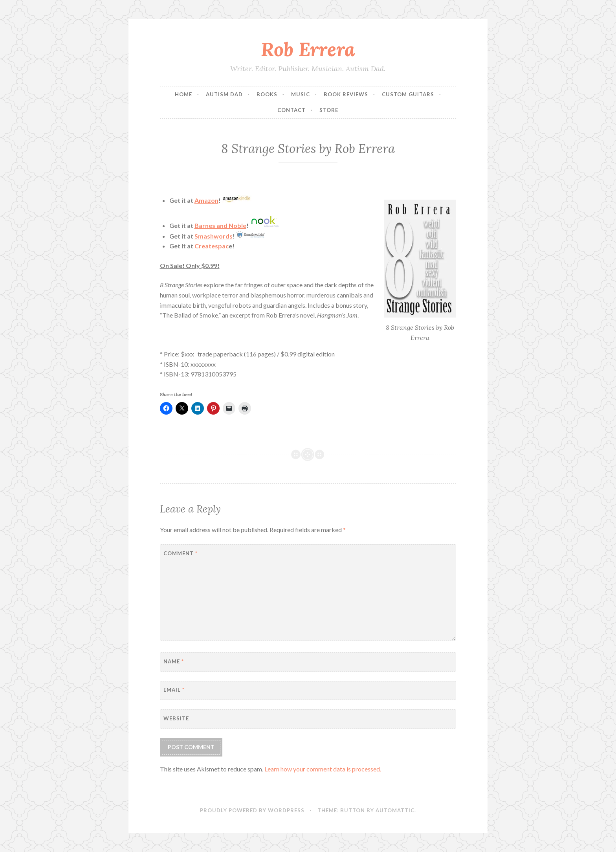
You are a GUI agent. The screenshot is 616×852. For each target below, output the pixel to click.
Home (183, 94)
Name (174, 661)
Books (267, 94)
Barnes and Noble (220, 225)
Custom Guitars (408, 94)
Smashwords (214, 236)
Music (301, 94)
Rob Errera (308, 49)
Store (329, 110)
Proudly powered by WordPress (252, 810)
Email (174, 690)
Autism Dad (224, 94)
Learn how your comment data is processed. (323, 769)
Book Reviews (346, 94)
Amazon (206, 200)
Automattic (395, 810)
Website (176, 718)
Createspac (212, 246)
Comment (181, 553)
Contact (291, 110)
